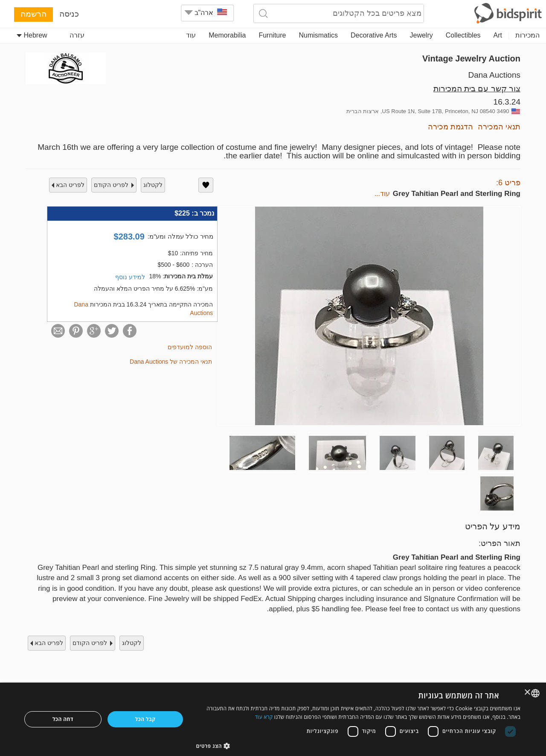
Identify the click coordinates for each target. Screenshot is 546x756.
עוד (191, 35)
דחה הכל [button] (63, 719)
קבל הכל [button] (145, 719)
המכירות (527, 35)
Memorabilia (227, 35)
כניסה (69, 14)
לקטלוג (153, 185)
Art (498, 35)
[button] (359, 746)
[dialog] (273, 719)
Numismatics (318, 35)
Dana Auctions (494, 75)
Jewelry (421, 35)
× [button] (528, 693)
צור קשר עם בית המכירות (477, 89)
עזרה (77, 35)
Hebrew (32, 35)
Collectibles (463, 35)
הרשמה (33, 14)
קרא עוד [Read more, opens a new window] (264, 717)
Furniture (272, 35)
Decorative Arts (374, 35)
